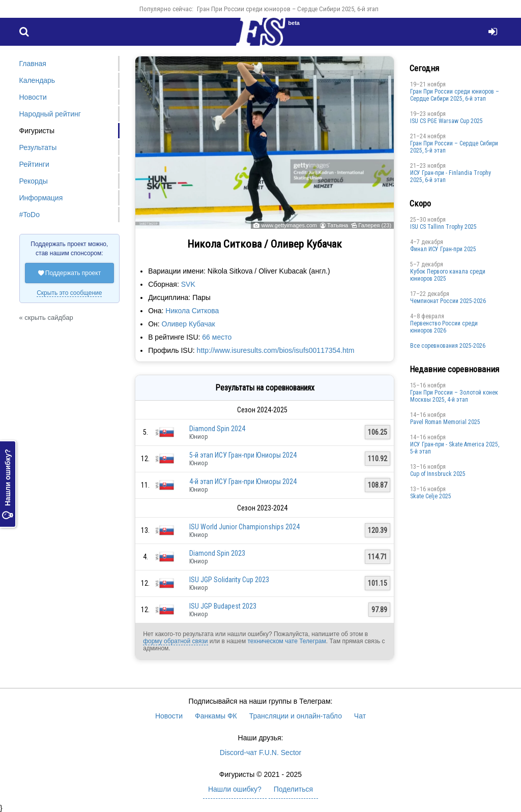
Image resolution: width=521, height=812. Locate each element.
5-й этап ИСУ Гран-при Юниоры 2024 (243, 455)
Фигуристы (37, 131)
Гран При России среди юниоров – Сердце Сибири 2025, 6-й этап (288, 9)
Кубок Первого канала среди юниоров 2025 (448, 275)
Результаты (38, 147)
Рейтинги (34, 164)
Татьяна (338, 225)
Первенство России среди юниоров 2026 (444, 327)
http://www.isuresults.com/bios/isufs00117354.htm (276, 350)
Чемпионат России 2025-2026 (448, 301)
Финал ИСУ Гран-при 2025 (443, 249)
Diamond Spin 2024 (217, 429)
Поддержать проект (70, 273)
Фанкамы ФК (216, 716)
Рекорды (34, 181)
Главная (33, 64)
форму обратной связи (175, 641)
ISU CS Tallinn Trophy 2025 (443, 227)
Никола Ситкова (192, 311)
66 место (217, 337)
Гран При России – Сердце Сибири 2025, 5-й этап (454, 147)
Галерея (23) (375, 225)
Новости (33, 97)
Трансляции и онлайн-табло (296, 716)
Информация (41, 198)
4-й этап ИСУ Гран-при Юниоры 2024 (243, 482)
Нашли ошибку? (8, 484)
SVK (188, 284)
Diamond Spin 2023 (217, 553)
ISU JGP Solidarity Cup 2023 (229, 580)
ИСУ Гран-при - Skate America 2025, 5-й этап (455, 448)
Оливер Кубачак (189, 324)
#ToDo (30, 215)
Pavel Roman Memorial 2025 (445, 422)
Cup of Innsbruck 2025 (438, 474)
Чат (360, 716)
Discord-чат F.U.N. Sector (260, 753)
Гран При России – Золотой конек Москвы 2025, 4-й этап (454, 396)
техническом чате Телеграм (286, 641)
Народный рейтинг (50, 114)
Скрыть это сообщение (69, 293)
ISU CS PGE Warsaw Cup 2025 (446, 121)
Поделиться (293, 789)
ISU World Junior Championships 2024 (244, 527)
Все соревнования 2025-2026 (448, 346)
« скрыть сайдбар (46, 318)
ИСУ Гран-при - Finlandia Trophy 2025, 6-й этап (451, 176)
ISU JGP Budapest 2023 (223, 606)
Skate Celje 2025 (431, 496)
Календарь (37, 80)
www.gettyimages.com (289, 225)
